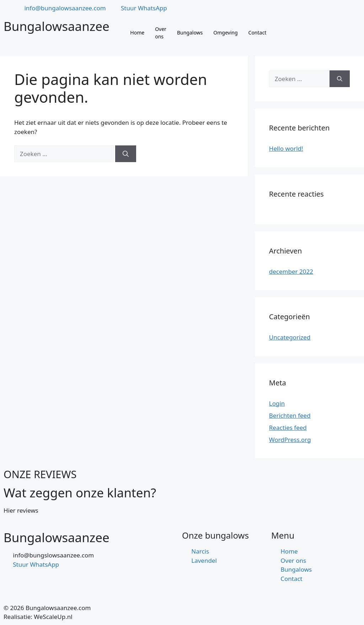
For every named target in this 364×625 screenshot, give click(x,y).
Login (277, 403)
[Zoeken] (126, 154)
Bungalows (190, 33)
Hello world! (286, 148)
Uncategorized (290, 337)
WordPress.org (290, 440)
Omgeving (225, 33)
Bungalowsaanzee (57, 26)
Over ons (161, 33)
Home (137, 33)
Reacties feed (288, 428)
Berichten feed (290, 415)
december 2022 (291, 271)
